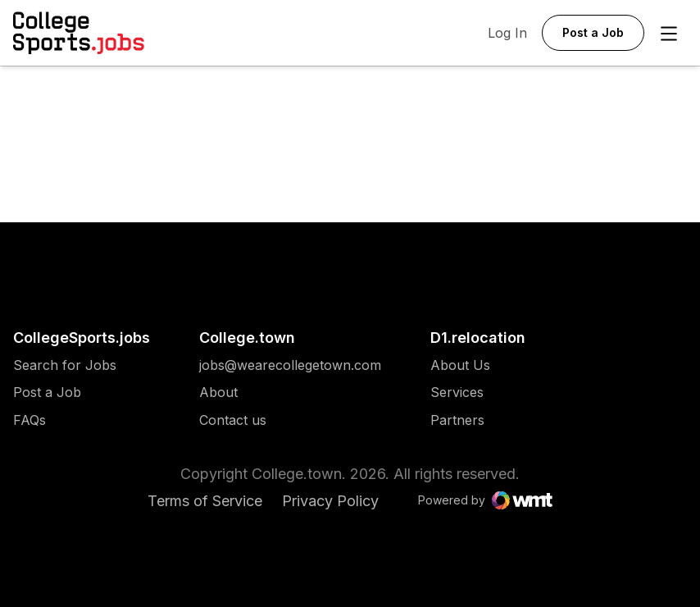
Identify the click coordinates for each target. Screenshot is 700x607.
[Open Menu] (669, 34)
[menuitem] (82, 374)
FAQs (30, 420)
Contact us (290, 420)
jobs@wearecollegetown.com (290, 365)
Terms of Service (205, 501)
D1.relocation (478, 338)
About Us (460, 365)
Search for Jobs (65, 365)
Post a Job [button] (593, 32)
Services (460, 392)
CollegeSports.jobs (82, 338)
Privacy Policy (330, 501)
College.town (247, 338)
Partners (460, 420)
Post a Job (47, 392)
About (218, 392)
